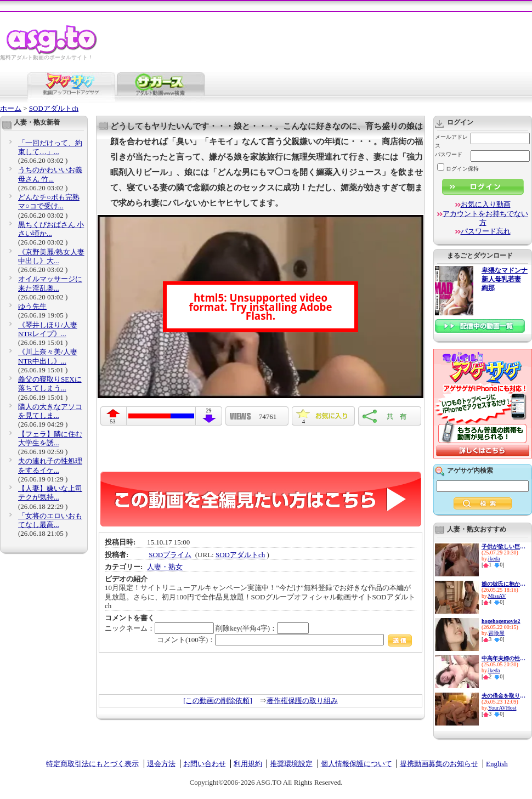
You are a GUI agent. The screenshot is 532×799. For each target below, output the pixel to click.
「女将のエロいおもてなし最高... (50, 520)
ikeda (494, 559)
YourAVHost (502, 708)
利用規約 (248, 764)
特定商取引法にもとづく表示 (92, 764)
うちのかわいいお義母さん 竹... (50, 174)
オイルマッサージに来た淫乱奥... (50, 283)
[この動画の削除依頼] (218, 701)
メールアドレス (451, 141)
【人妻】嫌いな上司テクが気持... (50, 493)
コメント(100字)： (284, 640)
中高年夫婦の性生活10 (503, 658)
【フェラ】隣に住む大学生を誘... (50, 438)
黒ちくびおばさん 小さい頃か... (51, 229)
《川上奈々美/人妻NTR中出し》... (48, 356)
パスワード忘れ (486, 231)
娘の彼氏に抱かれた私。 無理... (503, 584)
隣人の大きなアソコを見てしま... (50, 411)
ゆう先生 (32, 306)
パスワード (449, 154)
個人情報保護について (356, 764)
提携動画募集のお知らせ (439, 764)
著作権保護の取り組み (302, 701)
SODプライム (170, 555)
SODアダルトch (54, 108)
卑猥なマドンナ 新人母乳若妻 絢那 (505, 279)
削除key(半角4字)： (262, 628)
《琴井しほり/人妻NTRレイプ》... (48, 329)
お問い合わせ (205, 764)
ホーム (11, 108)
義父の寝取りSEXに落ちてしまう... (50, 384)
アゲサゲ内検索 (470, 471)
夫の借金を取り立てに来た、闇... (503, 696)
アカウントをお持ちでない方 (485, 218)
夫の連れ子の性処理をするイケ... (50, 465)
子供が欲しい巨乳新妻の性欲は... (503, 546)
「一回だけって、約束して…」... (50, 147)
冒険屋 (496, 633)
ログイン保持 (458, 169)
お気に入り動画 (486, 204)
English (497, 764)
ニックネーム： (159, 628)
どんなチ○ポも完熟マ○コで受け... (49, 202)
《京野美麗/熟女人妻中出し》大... (51, 256)
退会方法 (161, 764)
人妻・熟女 (165, 567)
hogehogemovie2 (501, 621)
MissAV (497, 596)
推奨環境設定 (291, 764)
